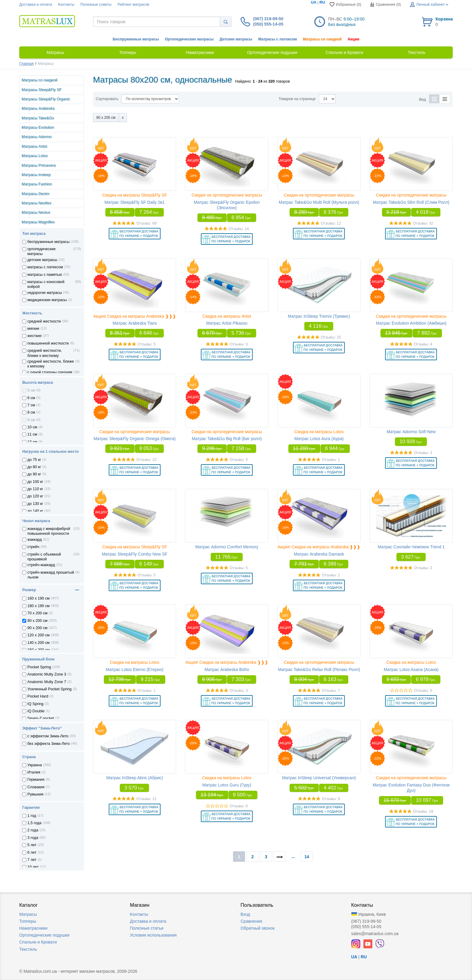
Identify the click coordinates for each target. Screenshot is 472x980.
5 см (31, 390)
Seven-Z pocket (41, 718)
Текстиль (28, 949)
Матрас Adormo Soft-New (411, 432)
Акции (354, 39)
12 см (32, 442)
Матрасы (28, 914)
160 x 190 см (39, 598)
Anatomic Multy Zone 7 (47, 682)
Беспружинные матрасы (136, 39)
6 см (31, 398)
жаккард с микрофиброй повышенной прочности (49, 531)
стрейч (33, 547)
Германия (36, 780)
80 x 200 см (37, 621)
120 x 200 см (39, 635)
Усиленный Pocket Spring (50, 689)
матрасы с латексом (45, 267)
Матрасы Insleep (36, 175)
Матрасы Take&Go (38, 118)
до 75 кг (34, 460)
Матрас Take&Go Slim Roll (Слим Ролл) (411, 202)
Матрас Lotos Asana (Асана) (411, 670)
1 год (32, 816)
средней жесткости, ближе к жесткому (45, 353)
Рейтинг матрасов (134, 5)
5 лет (32, 845)
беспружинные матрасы (48, 242)
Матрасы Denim (36, 194)
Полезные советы (96, 5)
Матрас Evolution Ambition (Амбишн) (411, 323)
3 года (33, 838)
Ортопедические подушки (44, 935)
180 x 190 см (39, 606)
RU (322, 2)
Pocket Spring (39, 667)
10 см (32, 427)
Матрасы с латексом (278, 39)
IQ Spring (35, 704)
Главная (26, 64)
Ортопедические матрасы (189, 39)
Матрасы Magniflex (38, 222)
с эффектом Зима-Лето (48, 736)
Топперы (28, 921)
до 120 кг (35, 496)
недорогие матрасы (45, 293)
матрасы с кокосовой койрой (46, 284)
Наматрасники (33, 928)
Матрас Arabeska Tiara (135, 323)
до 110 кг (35, 489)
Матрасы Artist (34, 147)
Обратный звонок (258, 928)
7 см (31, 405)
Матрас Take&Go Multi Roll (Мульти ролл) (319, 202)
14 (307, 857)
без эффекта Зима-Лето (49, 744)
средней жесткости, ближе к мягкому (51, 364)
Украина (35, 765)
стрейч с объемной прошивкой (44, 557)
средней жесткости (44, 321)
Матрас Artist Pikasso (227, 323)
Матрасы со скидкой (322, 39)
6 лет (32, 852)
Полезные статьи (147, 928)
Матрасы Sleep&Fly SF (42, 90)
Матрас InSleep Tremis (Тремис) (319, 316)
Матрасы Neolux (36, 213)
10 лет (33, 867)
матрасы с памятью (45, 275)
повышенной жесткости (48, 343)
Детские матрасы (236, 39)
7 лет (32, 860)
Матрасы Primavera (39, 165)
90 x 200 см (37, 628)
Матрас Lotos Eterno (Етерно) (134, 670)
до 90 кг (34, 474)
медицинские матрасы (47, 300)
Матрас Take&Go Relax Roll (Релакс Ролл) (319, 670)
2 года (33, 830)
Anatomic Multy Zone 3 (47, 674)
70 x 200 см (37, 613)
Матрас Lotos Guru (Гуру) (227, 785)
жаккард (35, 540)
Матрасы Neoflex (37, 203)
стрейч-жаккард (41, 565)
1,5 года (34, 823)
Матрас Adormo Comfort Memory (227, 547)
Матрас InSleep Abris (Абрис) (135, 778)
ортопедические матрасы (42, 251)
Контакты (66, 5)
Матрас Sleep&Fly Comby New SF (135, 554)
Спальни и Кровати (38, 942)
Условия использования (153, 935)
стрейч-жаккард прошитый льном (51, 575)
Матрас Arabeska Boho (227, 670)
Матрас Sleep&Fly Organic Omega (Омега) (135, 439)
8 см (31, 412)
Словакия (36, 787)
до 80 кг (34, 467)
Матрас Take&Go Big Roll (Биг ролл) (227, 439)
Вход (245, 914)
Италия (34, 772)
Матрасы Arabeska (38, 109)
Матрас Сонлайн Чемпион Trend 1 (411, 547)
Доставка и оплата (36, 5)
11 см (32, 434)
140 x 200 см (39, 643)
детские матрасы (42, 260)
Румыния (35, 794)
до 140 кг (35, 511)
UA (314, 2)
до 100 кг (35, 482)
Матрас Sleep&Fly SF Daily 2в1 (135, 202)
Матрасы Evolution (38, 128)
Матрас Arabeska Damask (319, 554)
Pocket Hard (38, 696)
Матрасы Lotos (35, 156)
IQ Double (36, 711)
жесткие (34, 336)
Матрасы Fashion (37, 184)
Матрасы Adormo (37, 137)
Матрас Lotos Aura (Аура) (319, 439)
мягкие (33, 329)
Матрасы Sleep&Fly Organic (46, 99)
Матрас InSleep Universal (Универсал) (319, 778)
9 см (31, 420)
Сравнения (251, 921)
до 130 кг (35, 504)
